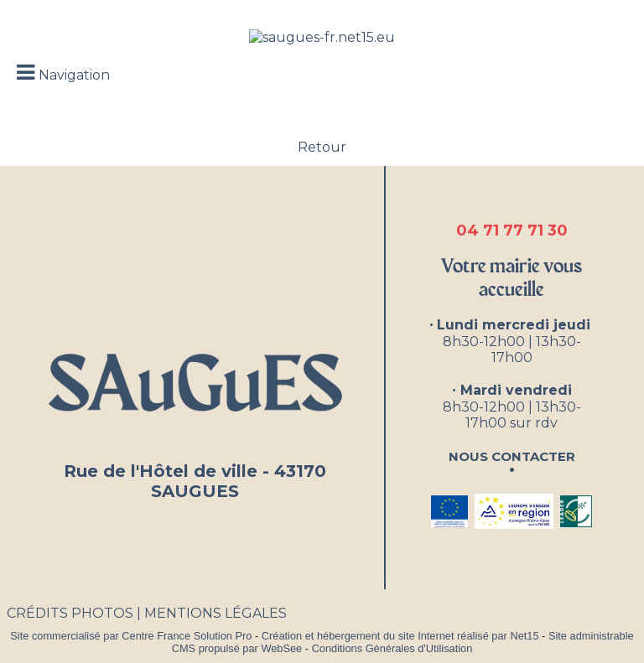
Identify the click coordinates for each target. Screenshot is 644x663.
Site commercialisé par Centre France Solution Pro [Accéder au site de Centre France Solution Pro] (131, 636)
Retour (322, 147)
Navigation (74, 75)
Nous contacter (512, 455)
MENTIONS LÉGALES (216, 613)
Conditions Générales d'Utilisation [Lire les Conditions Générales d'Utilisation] (392, 648)
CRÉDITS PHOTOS (70, 613)
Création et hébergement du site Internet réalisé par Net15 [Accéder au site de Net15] (400, 636)
